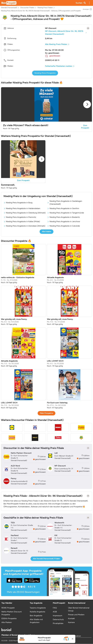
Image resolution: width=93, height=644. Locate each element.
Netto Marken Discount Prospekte (12, 613)
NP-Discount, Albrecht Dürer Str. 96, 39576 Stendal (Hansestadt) (64, 33)
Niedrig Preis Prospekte (45, 73)
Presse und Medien (76, 615)
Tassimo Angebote (38, 608)
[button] (89, 3)
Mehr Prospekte (47, 413)
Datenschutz (58, 619)
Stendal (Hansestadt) (9, 8)
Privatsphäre (58, 623)
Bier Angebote (36, 616)
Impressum (58, 616)
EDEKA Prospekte (9, 618)
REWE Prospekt (8, 608)
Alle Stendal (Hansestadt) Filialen (46, 559)
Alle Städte (47, 232)
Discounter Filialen (27, 8)
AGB (55, 612)
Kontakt (71, 618)
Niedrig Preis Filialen (45, 8)
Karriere (71, 622)
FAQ (55, 608)
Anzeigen (87, 9)
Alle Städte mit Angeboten (36, 621)
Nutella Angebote (37, 612)
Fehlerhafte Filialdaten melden (59, 66)
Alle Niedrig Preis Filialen (56, 44)
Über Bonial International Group (79, 609)
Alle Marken (7, 622)
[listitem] (23, 264)
